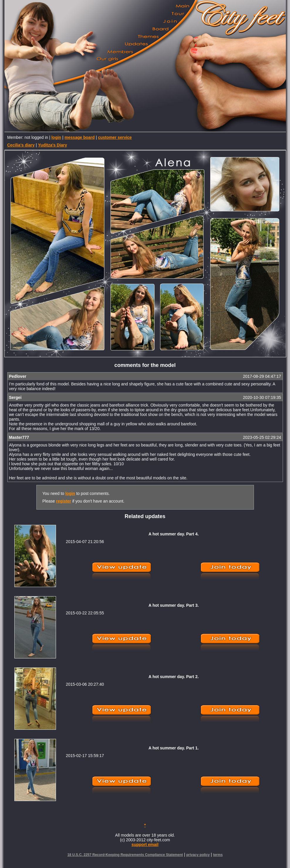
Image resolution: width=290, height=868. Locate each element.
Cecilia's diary (21, 145)
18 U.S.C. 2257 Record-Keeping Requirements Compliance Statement (125, 855)
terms (218, 855)
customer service (115, 137)
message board (80, 137)
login (56, 137)
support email (145, 845)
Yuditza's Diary (53, 145)
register (63, 501)
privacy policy (198, 855)
